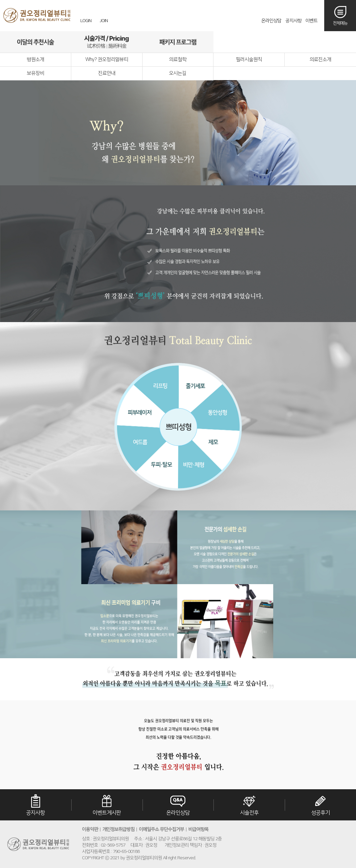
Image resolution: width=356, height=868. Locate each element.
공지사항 (293, 21)
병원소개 (35, 59)
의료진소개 (320, 59)
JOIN (104, 21)
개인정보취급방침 (118, 829)
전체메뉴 (340, 23)
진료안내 (107, 73)
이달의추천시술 (36, 42)
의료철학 (178, 59)
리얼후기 (249, 42)
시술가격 (107, 42)
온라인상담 (271, 21)
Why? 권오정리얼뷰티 (107, 59)
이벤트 (311, 21)
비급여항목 (198, 829)
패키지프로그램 (178, 42)
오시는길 (320, 42)
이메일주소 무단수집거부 (161, 829)
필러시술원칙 (249, 59)
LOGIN (86, 21)
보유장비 (35, 73)
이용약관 (90, 829)
